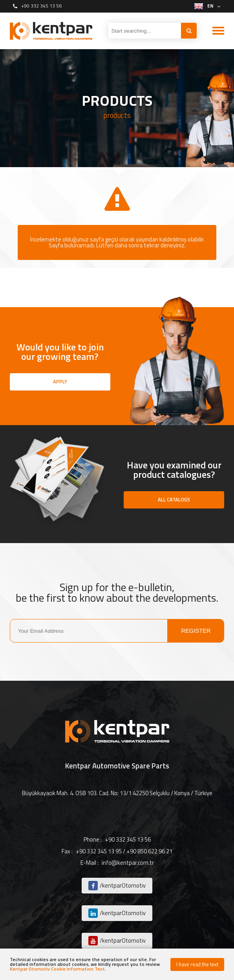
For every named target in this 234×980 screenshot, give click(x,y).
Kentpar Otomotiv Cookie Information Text (57, 969)
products (117, 115)
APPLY (60, 381)
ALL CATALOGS (174, 499)
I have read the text (197, 964)
